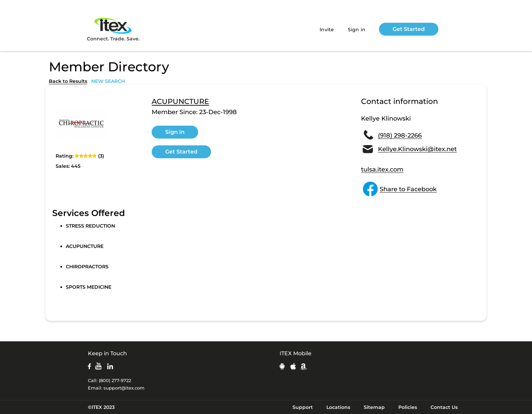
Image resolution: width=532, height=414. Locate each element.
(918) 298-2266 (400, 136)
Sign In (175, 132)
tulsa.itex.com (382, 169)
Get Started (409, 29)
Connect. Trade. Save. (113, 29)
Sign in (357, 30)
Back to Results (68, 81)
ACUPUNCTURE (180, 102)
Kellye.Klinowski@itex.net (417, 149)
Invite (327, 30)
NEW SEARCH (108, 81)
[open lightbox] (81, 124)
